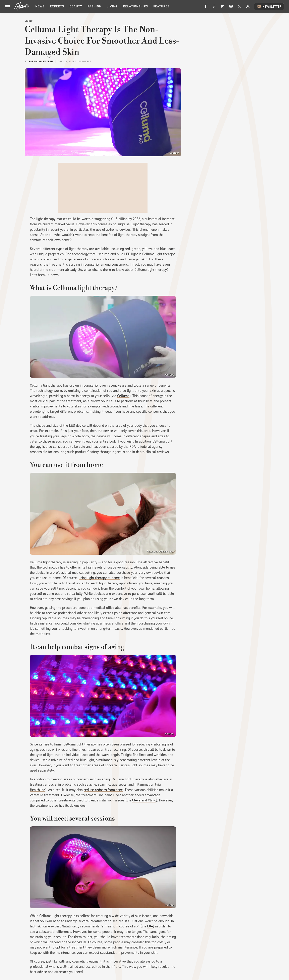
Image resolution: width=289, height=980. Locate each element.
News (40, 6)
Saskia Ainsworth (41, 62)
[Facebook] (206, 8)
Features (161, 6)
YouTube (175, 153)
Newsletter (269, 6)
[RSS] (248, 8)
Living (112, 6)
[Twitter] (239, 8)
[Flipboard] (223, 8)
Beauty (76, 6)
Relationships (135, 6)
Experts (57, 6)
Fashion (94, 6)
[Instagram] (231, 8)
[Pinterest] (214, 8)
